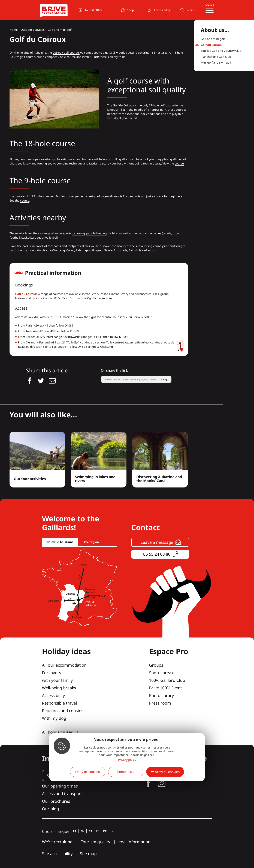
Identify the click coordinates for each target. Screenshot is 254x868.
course (179, 163)
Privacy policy (127, 760)
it (98, 831)
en (82, 831)
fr (75, 831)
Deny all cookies (88, 772)
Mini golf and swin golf (216, 63)
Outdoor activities (33, 30)
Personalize (126, 772)
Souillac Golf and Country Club (221, 51)
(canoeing (78, 233)
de (105, 831)
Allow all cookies (167, 772)
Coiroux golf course (66, 53)
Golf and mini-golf (60, 30)
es (90, 831)
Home (14, 30)
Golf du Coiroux (26, 294)
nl (113, 831)
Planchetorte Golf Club (216, 57)
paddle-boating (96, 233)
